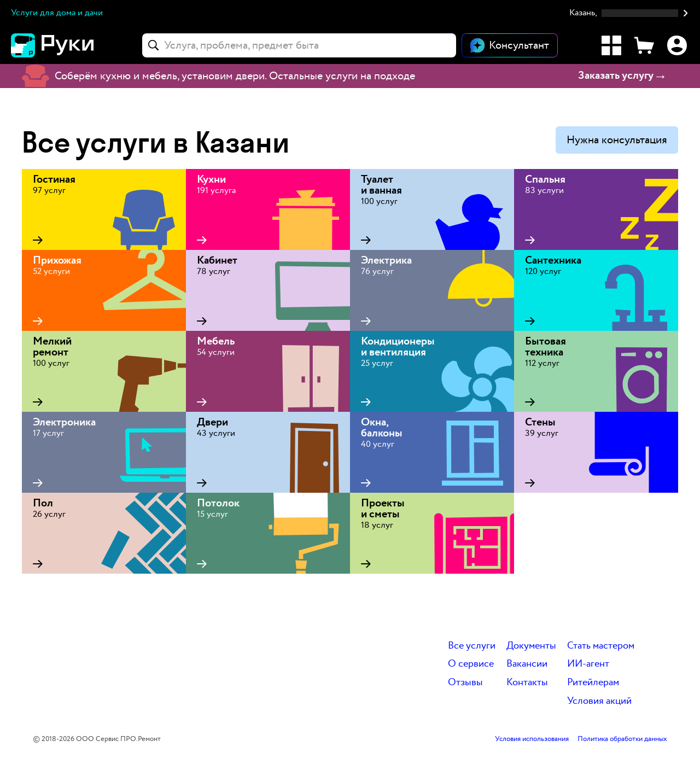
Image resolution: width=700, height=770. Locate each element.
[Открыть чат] (510, 45)
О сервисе (471, 664)
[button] (629, 13)
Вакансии (527, 664)
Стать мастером (601, 646)
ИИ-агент (588, 664)
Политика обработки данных (622, 739)
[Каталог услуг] (611, 45)
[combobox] (299, 45)
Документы (531, 646)
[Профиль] (677, 45)
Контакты (527, 683)
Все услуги (472, 646)
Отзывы (465, 683)
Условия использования (532, 739)
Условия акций (599, 701)
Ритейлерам (593, 683)
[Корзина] (644, 45)
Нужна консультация (617, 140)
